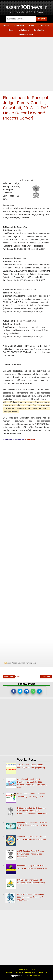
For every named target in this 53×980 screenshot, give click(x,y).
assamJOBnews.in (26, 7)
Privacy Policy (31, 972)
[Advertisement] (26, 64)
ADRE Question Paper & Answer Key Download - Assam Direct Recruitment (31, 854)
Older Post (46, 677)
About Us (10, 972)
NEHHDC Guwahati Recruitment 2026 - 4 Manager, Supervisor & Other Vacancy (31, 897)
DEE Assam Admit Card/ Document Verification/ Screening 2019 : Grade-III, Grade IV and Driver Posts (32, 811)
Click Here (30, 440)
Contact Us (43, 972)
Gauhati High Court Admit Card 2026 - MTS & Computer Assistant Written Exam (32, 825)
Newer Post (9, 677)
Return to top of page (26, 969)
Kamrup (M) (31, 663)
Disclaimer (19, 972)
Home (17, 677)
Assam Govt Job (18, 663)
